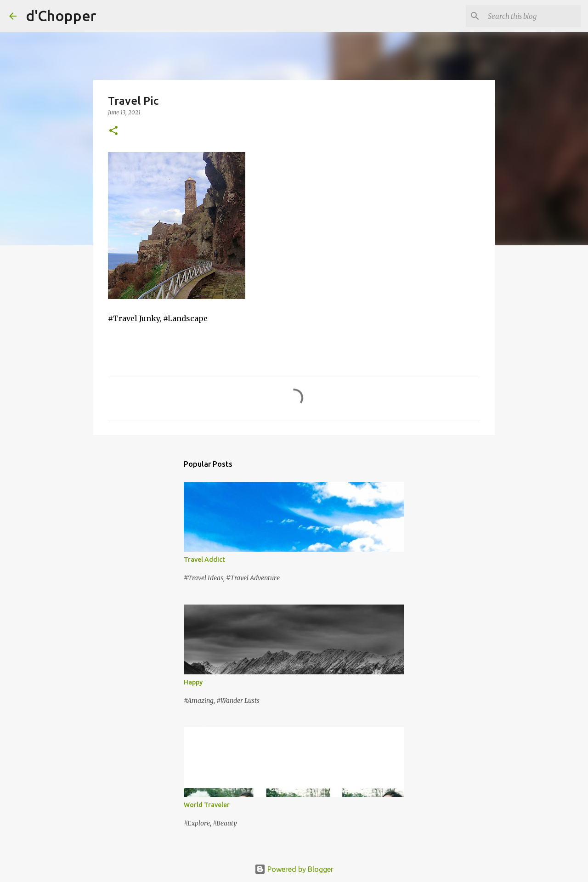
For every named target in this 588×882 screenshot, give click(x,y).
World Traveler (207, 805)
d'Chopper (61, 16)
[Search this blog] (532, 16)
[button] (113, 131)
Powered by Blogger (294, 869)
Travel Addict (204, 560)
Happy (193, 682)
